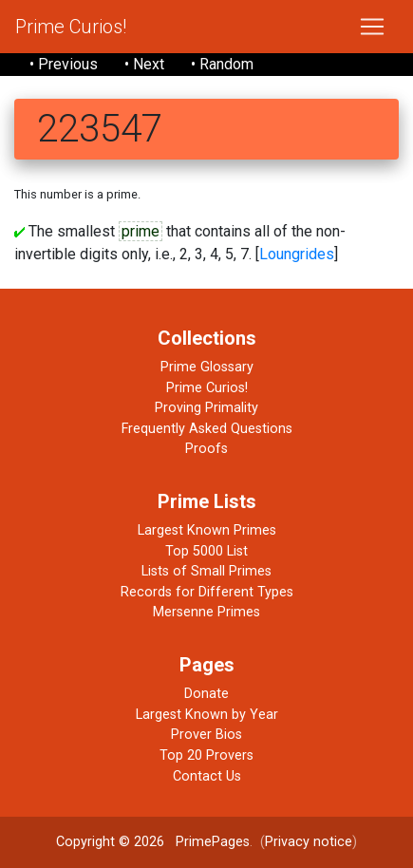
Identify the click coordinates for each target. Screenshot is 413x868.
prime (141, 231)
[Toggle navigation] (372, 27)
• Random (222, 64)
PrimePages (213, 842)
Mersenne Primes (206, 612)
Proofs (206, 449)
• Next (144, 64)
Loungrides (297, 254)
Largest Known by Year (207, 715)
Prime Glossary (207, 367)
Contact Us (207, 776)
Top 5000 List (206, 551)
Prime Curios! (71, 27)
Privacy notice (309, 842)
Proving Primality (206, 408)
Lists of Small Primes (206, 571)
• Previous (64, 64)
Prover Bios (206, 735)
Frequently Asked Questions (207, 429)
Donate (206, 694)
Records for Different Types (207, 592)
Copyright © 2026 (110, 842)
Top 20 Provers (206, 755)
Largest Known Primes (207, 530)
